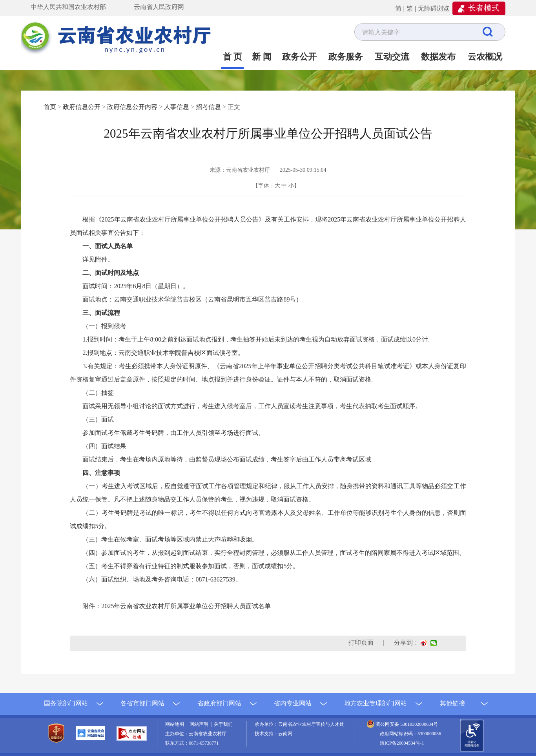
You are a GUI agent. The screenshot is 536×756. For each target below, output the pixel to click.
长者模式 (484, 8)
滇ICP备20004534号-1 (402, 743)
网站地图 (176, 724)
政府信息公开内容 (132, 107)
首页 (50, 107)
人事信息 (177, 107)
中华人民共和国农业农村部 (68, 7)
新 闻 (262, 57)
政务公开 (299, 57)
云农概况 (485, 57)
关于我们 (223, 724)
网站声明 (200, 724)
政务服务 (346, 57)
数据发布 (438, 57)
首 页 (233, 57)
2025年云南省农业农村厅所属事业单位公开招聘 (186, 606)
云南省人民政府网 (159, 7)
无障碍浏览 (434, 8)
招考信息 (208, 107)
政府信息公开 (82, 107)
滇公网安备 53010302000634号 (407, 724)
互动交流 (392, 57)
